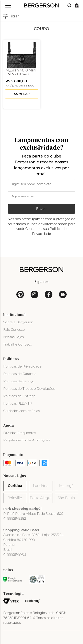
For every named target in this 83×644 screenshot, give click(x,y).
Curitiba (15, 486)
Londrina (41, 486)
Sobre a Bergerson (18, 322)
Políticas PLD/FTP (17, 403)
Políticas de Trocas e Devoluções (29, 389)
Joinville (15, 498)
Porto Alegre (41, 498)
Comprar (22, 94)
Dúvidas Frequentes (20, 433)
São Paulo (66, 498)
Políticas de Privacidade (22, 366)
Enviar (41, 209)
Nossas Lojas (13, 337)
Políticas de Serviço (19, 381)
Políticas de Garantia (20, 374)
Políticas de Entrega (19, 396)
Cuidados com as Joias (22, 411)
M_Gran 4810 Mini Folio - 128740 (21, 72)
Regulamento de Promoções (27, 440)
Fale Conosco (14, 330)
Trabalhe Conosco (18, 344)
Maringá (66, 486)
